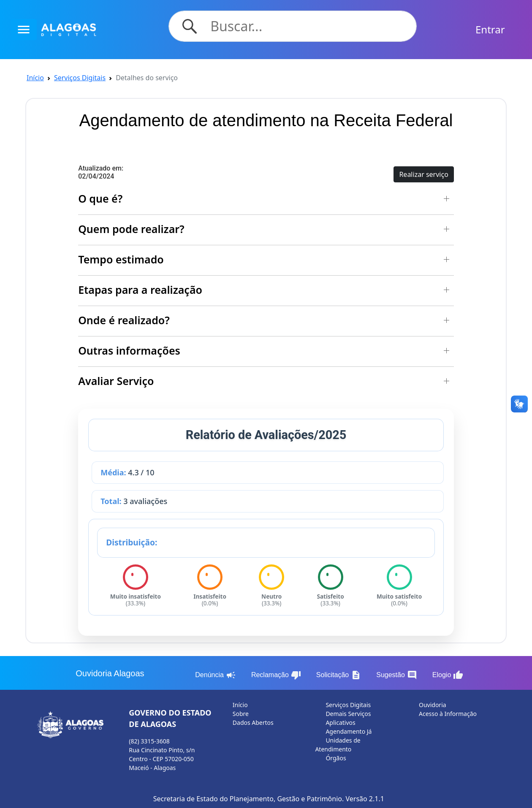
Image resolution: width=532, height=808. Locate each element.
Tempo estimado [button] (121, 259)
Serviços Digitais (80, 78)
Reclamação (276, 675)
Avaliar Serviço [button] (116, 381)
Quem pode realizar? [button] (131, 229)
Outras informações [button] (129, 350)
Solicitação (339, 675)
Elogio (448, 675)
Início (35, 78)
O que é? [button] (100, 198)
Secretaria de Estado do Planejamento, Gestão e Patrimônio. (249, 799)
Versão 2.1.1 (365, 799)
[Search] (308, 26)
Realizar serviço (423, 174)
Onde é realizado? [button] (124, 320)
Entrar (490, 29)
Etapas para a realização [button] (140, 290)
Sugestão (397, 675)
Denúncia (216, 675)
